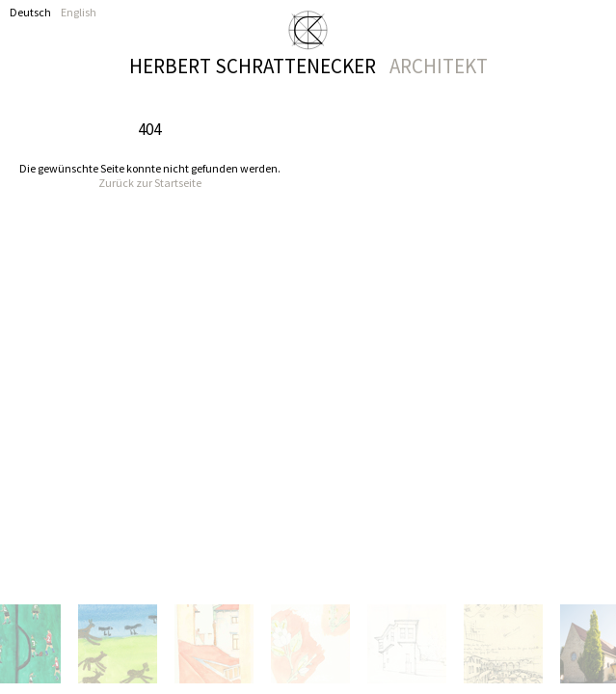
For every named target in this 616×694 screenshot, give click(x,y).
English (79, 12)
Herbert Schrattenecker (308, 65)
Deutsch (30, 12)
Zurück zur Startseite (150, 183)
